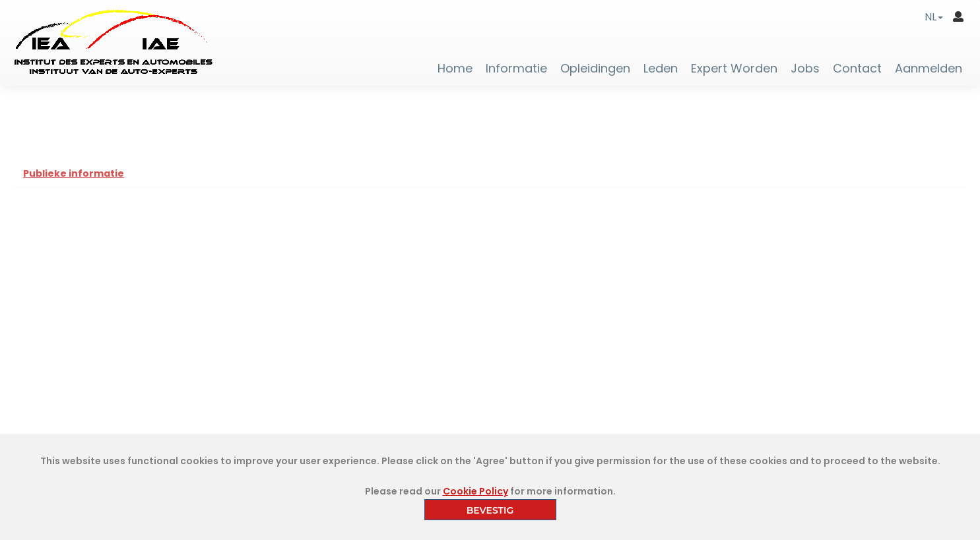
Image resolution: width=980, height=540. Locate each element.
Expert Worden (734, 69)
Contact (857, 69)
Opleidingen (595, 69)
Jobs (805, 69)
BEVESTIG (490, 510)
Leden (661, 69)
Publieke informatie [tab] (74, 173)
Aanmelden (929, 69)
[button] (934, 17)
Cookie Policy (475, 491)
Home (455, 69)
